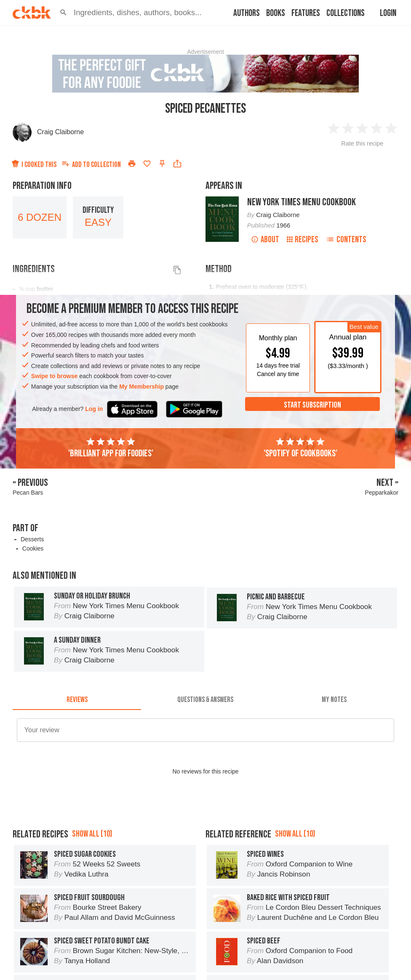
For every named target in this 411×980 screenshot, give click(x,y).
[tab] (77, 700)
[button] (63, 13)
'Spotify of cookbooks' (300, 448)
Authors (247, 13)
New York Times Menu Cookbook (302, 202)
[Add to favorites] (147, 164)
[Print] (132, 164)
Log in (94, 409)
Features (306, 13)
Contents (346, 240)
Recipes (303, 240)
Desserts (32, 539)
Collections (346, 13)
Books (276, 13)
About (265, 240)
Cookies (33, 548)
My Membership (141, 387)
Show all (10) (92, 834)
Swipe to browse (54, 376)
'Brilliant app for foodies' (111, 448)
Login (388, 13)
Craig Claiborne (60, 132)
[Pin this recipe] (162, 164)
